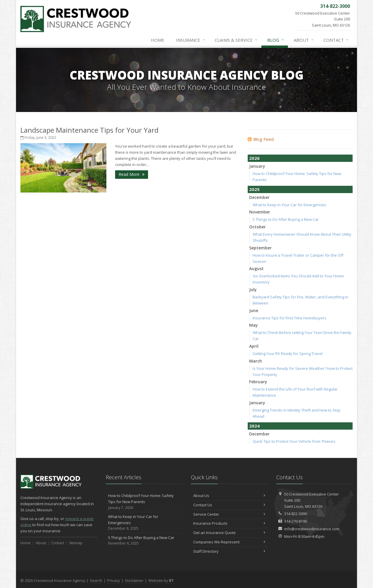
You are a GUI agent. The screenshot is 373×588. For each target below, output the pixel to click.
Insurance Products (229, 523)
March (256, 361)
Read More (132, 174)
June (254, 310)
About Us (229, 496)
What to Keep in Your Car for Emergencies (290, 205)
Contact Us (229, 505)
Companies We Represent (229, 542)
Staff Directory (229, 551)
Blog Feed (261, 139)
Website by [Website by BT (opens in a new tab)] (161, 580)
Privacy (114, 580)
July (253, 289)
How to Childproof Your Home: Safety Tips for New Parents (144, 502)
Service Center (229, 514)
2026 (254, 158)
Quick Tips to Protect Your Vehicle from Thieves (294, 441)
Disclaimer (134, 580)
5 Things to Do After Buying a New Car (286, 219)
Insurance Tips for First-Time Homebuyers (290, 318)
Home (158, 40)
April (254, 346)
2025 (254, 189)
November (260, 212)
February (258, 382)
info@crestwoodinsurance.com (312, 529)
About (304, 40)
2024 (254, 426)
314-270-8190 (295, 521)
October (257, 227)
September (260, 248)
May (254, 325)
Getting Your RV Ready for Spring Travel (288, 353)
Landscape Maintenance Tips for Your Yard (89, 130)
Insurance (191, 40)
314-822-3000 (295, 514)
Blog (276, 40)
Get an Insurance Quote (229, 533)
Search (96, 580)
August (256, 268)
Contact (336, 40)
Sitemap (76, 543)
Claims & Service (236, 40)
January (257, 166)
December (259, 197)
